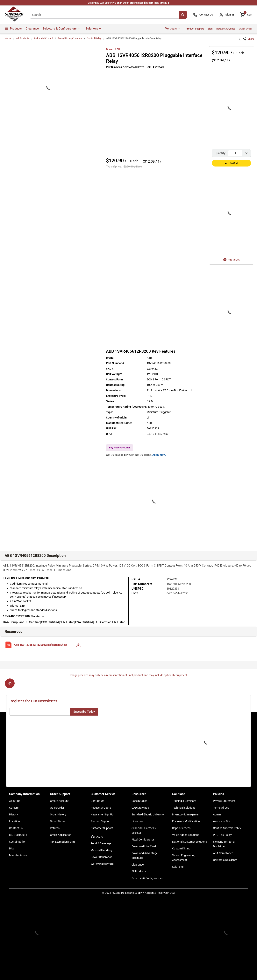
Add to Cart (231, 163)
